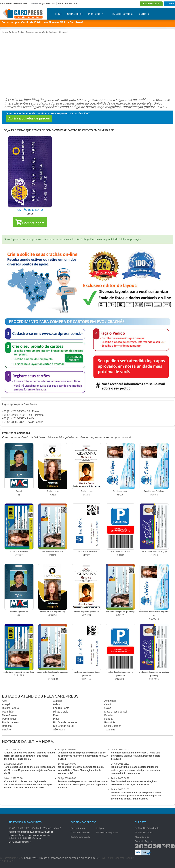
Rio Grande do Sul (64, 726)
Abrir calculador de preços (29, 118)
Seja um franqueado (107, 832)
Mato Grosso (9, 715)
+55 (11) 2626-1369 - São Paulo (20, 411)
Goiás (108, 708)
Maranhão (8, 712)
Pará (56, 715)
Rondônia (110, 722)
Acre (5, 701)
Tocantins (110, 730)
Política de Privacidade (147, 828)
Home (58, 14)
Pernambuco (9, 719)
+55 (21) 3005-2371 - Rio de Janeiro (23, 422)
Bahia (56, 704)
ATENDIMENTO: (7, 4)
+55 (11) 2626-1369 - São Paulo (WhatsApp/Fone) (35, 828)
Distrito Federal (11, 708)
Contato (144, 14)
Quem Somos (78, 828)
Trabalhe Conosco (122, 14)
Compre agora (30, 222)
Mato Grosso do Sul (116, 712)
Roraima (7, 726)
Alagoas (58, 701)
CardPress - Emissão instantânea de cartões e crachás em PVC (62, 858)
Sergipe (6, 730)
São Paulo (59, 730)
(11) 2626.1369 (48, 4)
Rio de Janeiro (10, 722)
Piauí (56, 719)
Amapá (6, 704)
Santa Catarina (113, 726)
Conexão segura (144, 841)
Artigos (100, 828)
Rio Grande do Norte (65, 722)
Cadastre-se (75, 14)
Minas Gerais (61, 712)
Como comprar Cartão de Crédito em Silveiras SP (47, 32)
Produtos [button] (96, 14)
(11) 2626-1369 (21, 4)
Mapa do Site (142, 837)
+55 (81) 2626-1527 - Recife (18, 418)
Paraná (108, 719)
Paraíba (109, 715)
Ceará (108, 704)
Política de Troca (144, 832)
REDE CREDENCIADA (68, 4)
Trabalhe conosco (80, 832)
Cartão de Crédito (16, 32)
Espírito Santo (61, 708)
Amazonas (110, 701)
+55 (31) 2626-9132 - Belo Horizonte (23, 415)
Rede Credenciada (80, 837)
